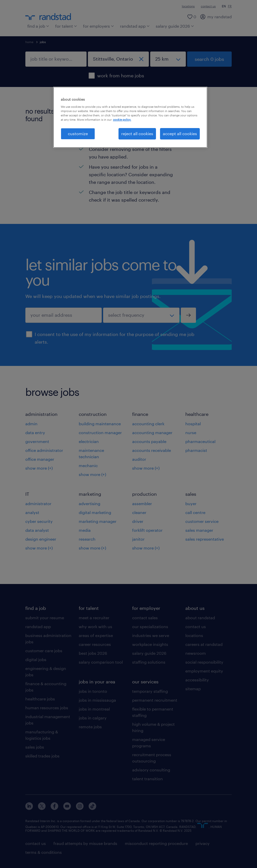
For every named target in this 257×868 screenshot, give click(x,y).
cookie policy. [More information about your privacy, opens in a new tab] (122, 120)
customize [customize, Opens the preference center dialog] (78, 134)
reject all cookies (137, 134)
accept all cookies (180, 134)
